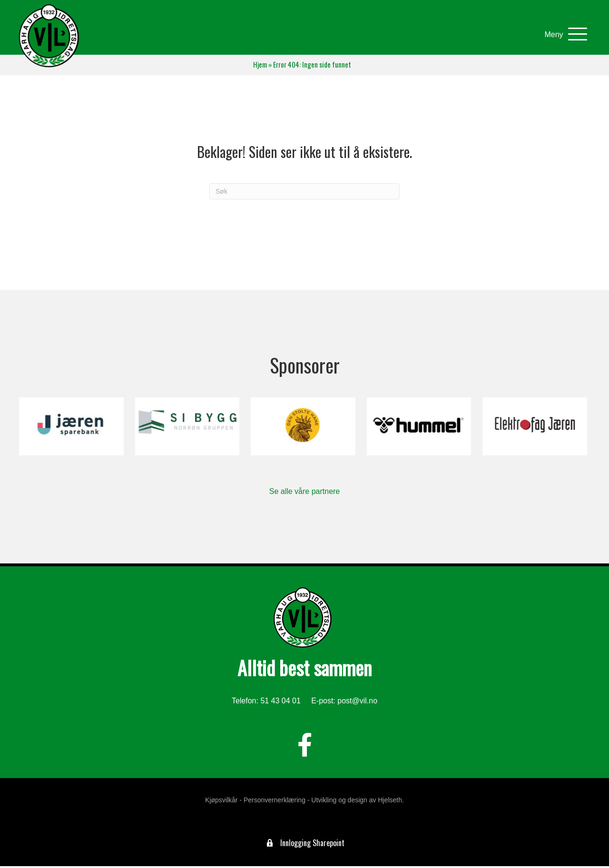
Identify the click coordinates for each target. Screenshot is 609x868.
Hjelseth (390, 802)
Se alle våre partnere (305, 493)
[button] (562, 35)
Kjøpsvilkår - (223, 802)
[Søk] (304, 193)
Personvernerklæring (275, 802)
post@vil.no (357, 703)
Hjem (260, 66)
